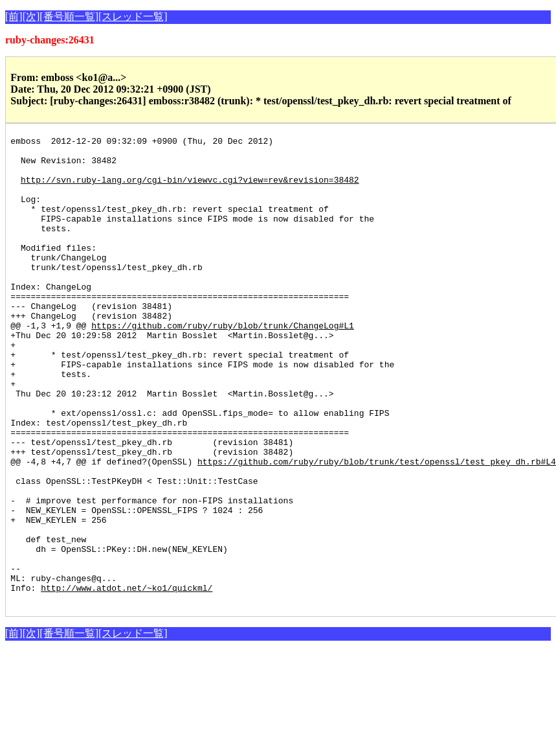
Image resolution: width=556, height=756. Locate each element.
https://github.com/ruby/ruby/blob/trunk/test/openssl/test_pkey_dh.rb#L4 (377, 527)
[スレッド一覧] (133, 17)
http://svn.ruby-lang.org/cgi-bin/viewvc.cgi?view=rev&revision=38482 (190, 189)
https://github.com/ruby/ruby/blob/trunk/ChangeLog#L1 (223, 364)
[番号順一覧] (69, 17)
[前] (14, 17)
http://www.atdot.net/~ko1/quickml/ (127, 679)
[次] (31, 17)
